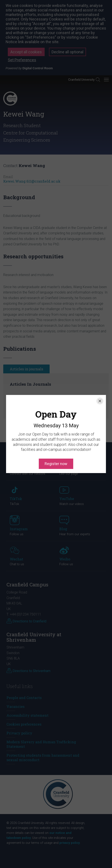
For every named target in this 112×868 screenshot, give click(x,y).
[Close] (100, 381)
